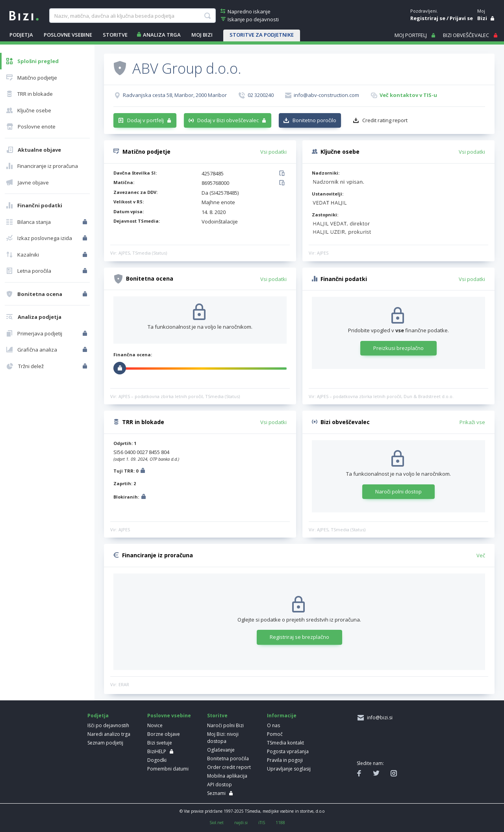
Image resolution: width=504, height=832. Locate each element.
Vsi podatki (273, 152)
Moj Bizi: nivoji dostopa (223, 738)
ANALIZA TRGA (162, 35)
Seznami (216, 793)
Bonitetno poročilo (314, 120)
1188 (280, 823)
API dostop (220, 785)
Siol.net (217, 823)
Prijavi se (461, 18)
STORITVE (115, 35)
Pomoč (275, 734)
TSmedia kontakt (285, 743)
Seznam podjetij (105, 743)
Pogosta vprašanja (288, 751)
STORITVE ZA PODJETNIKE (262, 35)
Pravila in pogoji (285, 760)
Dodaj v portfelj (145, 120)
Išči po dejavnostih (108, 725)
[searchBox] (132, 16)
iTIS (262, 823)
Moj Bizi (202, 35)
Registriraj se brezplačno (299, 637)
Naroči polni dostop (398, 491)
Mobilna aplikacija (227, 776)
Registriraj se (428, 18)
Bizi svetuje (160, 743)
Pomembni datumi (168, 769)
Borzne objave (164, 734)
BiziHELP (157, 751)
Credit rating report (385, 120)
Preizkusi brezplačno (398, 348)
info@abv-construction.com (326, 95)
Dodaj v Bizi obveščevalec (228, 120)
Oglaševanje (221, 750)
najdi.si (241, 823)
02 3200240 (261, 95)
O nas (273, 725)
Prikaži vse (472, 422)
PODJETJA (21, 35)
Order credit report (229, 767)
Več (481, 555)
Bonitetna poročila (228, 758)
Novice (155, 725)
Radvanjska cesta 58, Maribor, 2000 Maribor (175, 95)
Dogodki (157, 760)
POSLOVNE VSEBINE (68, 35)
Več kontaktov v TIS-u (408, 95)
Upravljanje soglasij (289, 769)
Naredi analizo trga (109, 734)
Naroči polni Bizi (225, 725)
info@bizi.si (379, 718)
